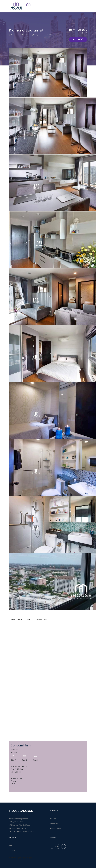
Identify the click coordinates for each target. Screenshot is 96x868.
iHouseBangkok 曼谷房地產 (20, 858)
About (11, 846)
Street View (41, 619)
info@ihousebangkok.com (19, 819)
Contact (12, 850)
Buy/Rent (53, 819)
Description (16, 619)
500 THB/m (78, 39)
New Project (54, 823)
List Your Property (56, 828)
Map (29, 619)
